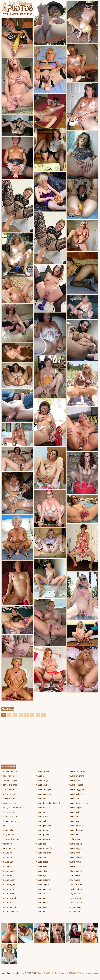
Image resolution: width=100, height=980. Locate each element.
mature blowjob (9, 898)
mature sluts (74, 812)
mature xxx (73, 866)
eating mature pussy (11, 808)
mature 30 (7, 853)
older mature (74, 880)
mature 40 (7, 857)
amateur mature (9, 771)
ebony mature (8, 812)
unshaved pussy (75, 839)
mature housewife (43, 848)
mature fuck (40, 821)
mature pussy (74, 780)
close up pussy (9, 803)
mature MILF (41, 894)
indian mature (8, 848)
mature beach (8, 880)
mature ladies (41, 862)
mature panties (42, 912)
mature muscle (42, 903)
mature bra (7, 903)
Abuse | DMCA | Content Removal (52, 973)
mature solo (73, 821)
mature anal (7, 862)
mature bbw (7, 875)
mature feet (40, 812)
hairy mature (8, 835)
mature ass (7, 866)
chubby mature (9, 794)
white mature (74, 912)
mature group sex (43, 839)
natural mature (75, 871)
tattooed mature (75, 903)
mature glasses (42, 830)
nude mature (74, 875)
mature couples (42, 785)
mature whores (75, 857)
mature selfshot (75, 794)
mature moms (41, 898)
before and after (9, 785)
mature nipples (42, 907)
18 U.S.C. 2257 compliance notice (83, 973)
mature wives (74, 862)
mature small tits (75, 817)
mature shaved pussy (78, 803)
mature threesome (76, 830)
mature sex (73, 799)
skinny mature (74, 898)
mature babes (8, 871)
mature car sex (42, 771)
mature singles (75, 808)
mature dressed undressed (47, 803)
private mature (75, 889)
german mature (9, 821)
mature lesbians (42, 880)
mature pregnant (76, 776)
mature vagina (75, 848)
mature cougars (42, 780)
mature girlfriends (43, 826)
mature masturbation (44, 889)
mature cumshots (43, 794)
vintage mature (75, 907)
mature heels (41, 844)
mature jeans (41, 857)
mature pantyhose (76, 771)
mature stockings (76, 826)
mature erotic (41, 808)
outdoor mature (75, 885)
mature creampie (43, 789)
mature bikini (8, 889)
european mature (10, 817)
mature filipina (41, 817)
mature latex (41, 866)
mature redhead (75, 785)
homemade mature (10, 839)
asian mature (8, 776)
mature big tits (8, 885)
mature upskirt (75, 844)
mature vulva (74, 853)
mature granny (42, 835)
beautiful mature (9, 780)
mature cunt (40, 799)
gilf (3, 826)
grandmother (8, 830)
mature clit (40, 776)
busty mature (8, 789)
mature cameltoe (10, 912)
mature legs (40, 875)
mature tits (73, 835)
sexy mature (74, 894)
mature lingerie (42, 885)
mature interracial (43, 853)
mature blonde (8, 894)
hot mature (7, 844)
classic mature (8, 799)
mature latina (41, 871)
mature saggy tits (76, 789)
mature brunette (9, 907)
